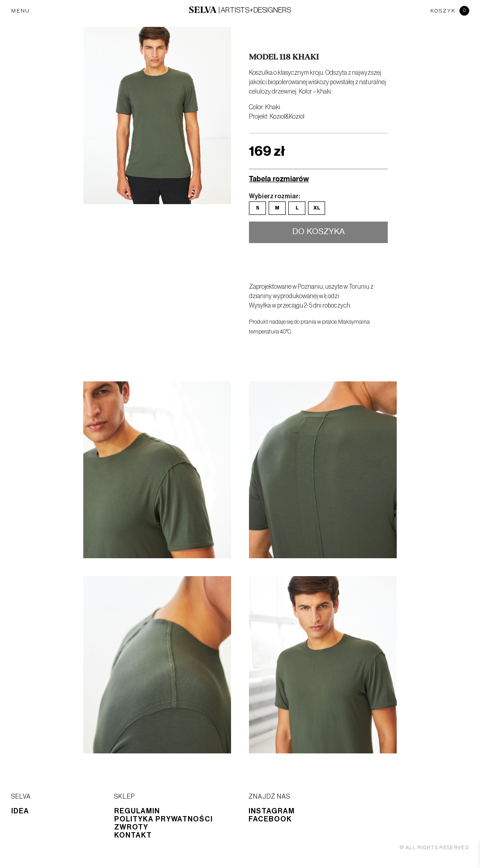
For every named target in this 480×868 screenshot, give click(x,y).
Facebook (270, 819)
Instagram (272, 811)
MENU (21, 11)
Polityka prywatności (163, 819)
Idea (20, 811)
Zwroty (131, 827)
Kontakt (133, 835)
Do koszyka (319, 232)
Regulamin (137, 811)
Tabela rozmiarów (279, 178)
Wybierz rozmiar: (274, 197)
